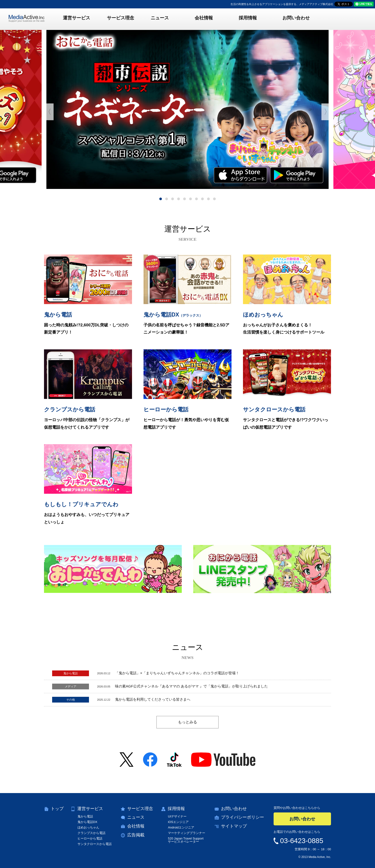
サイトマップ (234, 826)
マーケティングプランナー (187, 833)
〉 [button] (326, 112)
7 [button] (196, 199)
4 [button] (179, 199)
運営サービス (86, 19)
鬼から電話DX (87, 822)
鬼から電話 (85, 816)
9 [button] (208, 199)
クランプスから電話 (91, 833)
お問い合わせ (290, 19)
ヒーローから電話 (90, 838)
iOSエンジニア (178, 822)
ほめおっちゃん (88, 827)
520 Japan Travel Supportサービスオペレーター (186, 840)
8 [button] (202, 199)
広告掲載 (136, 835)
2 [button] (167, 199)
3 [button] (173, 199)
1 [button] (161, 199)
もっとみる (187, 722)
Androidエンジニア (181, 827)
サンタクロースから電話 (95, 844)
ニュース (163, 19)
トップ (57, 809)
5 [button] (185, 199)
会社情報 (204, 19)
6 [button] (190, 199)
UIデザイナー (177, 816)
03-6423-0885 (302, 841)
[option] (187, 109)
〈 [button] (49, 112)
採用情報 (245, 19)
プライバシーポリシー (243, 817)
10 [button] (214, 199)
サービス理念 (127, 19)
